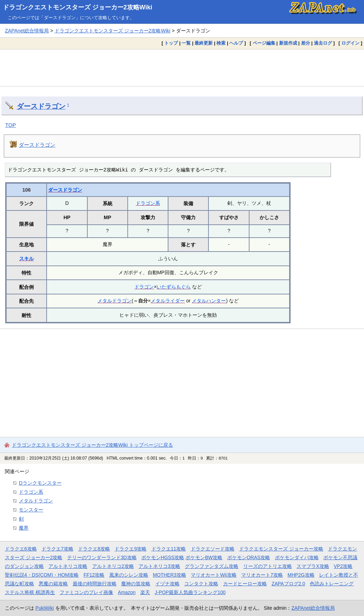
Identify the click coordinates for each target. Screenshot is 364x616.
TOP (11, 125)
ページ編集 (264, 43)
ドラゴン (144, 287)
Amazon (127, 592)
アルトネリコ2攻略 (113, 566)
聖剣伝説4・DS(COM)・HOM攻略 (42, 575)
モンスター (31, 510)
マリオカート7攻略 (262, 575)
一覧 (186, 43)
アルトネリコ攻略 (68, 566)
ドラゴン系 (148, 203)
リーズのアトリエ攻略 (268, 566)
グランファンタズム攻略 (212, 566)
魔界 (24, 528)
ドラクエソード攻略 (213, 549)
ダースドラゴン (41, 106)
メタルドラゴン (114, 301)
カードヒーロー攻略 (245, 584)
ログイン (350, 43)
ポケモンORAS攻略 (249, 557)
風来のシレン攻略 (129, 575)
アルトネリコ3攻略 (159, 566)
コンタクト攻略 (201, 584)
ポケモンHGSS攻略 (163, 557)
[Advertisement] (182, 68)
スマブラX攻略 (313, 566)
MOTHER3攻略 (169, 575)
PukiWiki (45, 608)
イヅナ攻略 (167, 584)
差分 (306, 43)
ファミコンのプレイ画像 (86, 592)
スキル (26, 259)
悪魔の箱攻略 (53, 584)
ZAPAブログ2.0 (288, 584)
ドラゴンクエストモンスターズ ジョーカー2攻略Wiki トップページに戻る (92, 445)
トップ (171, 43)
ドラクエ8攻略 (94, 549)
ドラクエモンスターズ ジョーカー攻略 (281, 549)
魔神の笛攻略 (136, 584)
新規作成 (288, 43)
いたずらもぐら (174, 287)
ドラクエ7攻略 (57, 549)
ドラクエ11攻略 (169, 549)
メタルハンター (209, 301)
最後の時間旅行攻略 (95, 584)
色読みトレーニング (332, 584)
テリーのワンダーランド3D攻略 (102, 557)
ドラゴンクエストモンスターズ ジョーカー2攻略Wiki (78, 7)
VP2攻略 (343, 566)
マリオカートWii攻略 (213, 575)
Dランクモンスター (40, 483)
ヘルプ (236, 43)
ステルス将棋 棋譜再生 (30, 592)
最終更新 (204, 43)
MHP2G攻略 (301, 575)
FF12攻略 (94, 575)
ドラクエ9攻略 (130, 549)
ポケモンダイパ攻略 (297, 557)
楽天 (145, 592)
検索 (221, 43)
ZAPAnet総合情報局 (27, 31)
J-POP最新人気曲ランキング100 (190, 592)
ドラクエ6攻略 (21, 549)
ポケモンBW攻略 (204, 557)
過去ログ (323, 43)
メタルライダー (168, 301)
